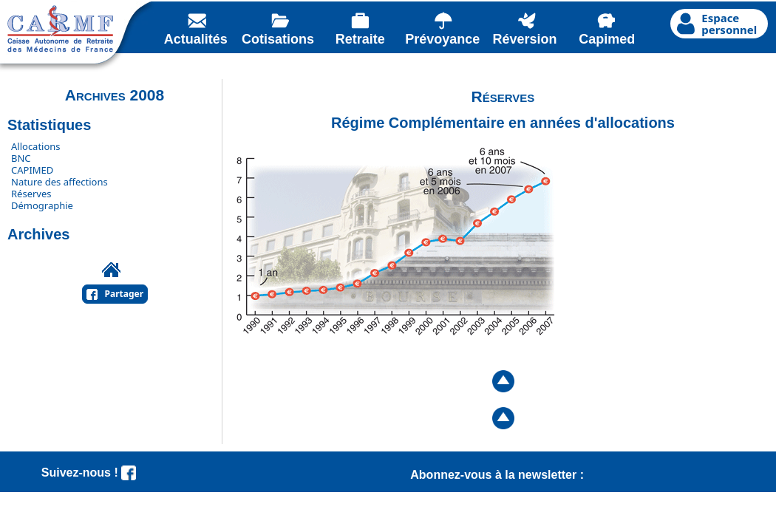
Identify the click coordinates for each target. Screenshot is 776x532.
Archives (39, 234)
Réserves (31, 194)
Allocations (36, 146)
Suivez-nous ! (89, 473)
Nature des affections (59, 182)
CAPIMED (32, 170)
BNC (21, 158)
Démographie (42, 205)
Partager (125, 294)
